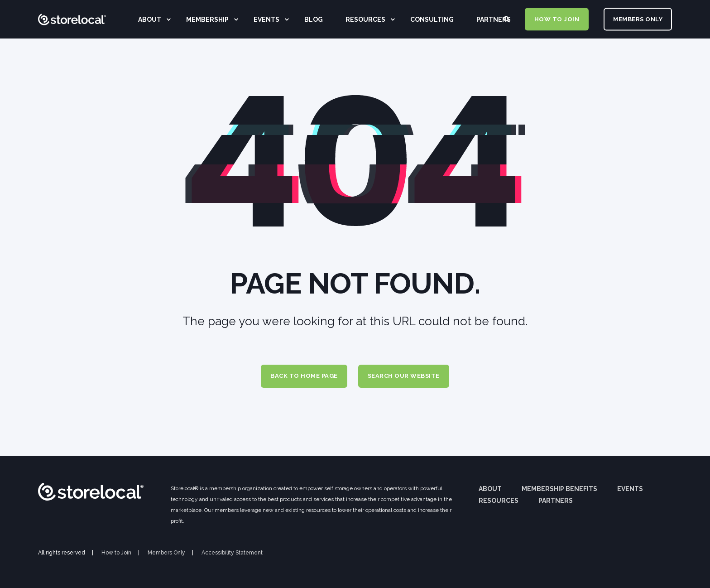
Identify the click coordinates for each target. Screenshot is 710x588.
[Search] (507, 19)
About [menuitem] (490, 489)
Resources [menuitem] (499, 501)
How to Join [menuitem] (116, 553)
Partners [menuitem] (556, 501)
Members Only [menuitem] (166, 553)
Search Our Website (404, 376)
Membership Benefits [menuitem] (559, 489)
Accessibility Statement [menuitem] (232, 553)
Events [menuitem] (630, 489)
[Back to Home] (72, 48)
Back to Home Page (304, 376)
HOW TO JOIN (557, 19)
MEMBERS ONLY (638, 19)
